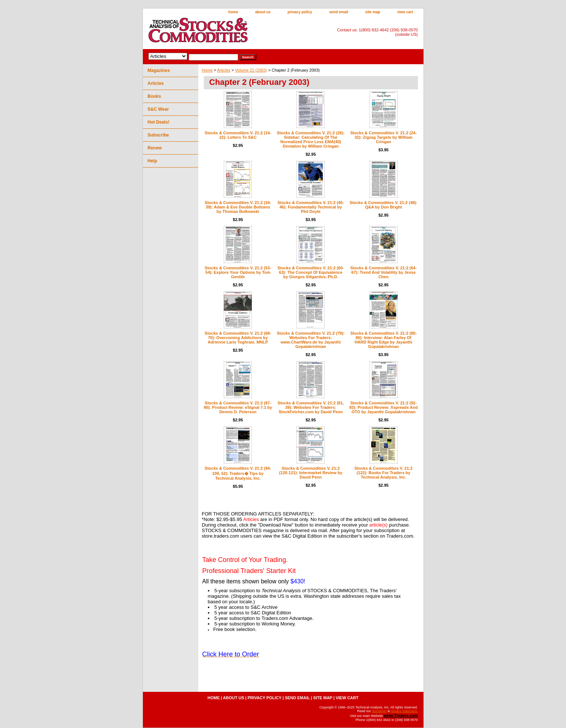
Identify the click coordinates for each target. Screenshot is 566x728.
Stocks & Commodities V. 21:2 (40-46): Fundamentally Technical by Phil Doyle (311, 207)
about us (263, 12)
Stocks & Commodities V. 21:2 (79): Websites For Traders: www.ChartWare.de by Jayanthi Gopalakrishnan (311, 340)
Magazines (159, 70)
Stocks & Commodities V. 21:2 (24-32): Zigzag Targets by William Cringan (384, 137)
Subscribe (158, 135)
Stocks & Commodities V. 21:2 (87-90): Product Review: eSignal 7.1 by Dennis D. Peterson (238, 407)
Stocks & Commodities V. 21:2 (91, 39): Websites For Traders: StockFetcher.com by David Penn (311, 407)
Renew (155, 148)
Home (207, 70)
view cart (405, 12)
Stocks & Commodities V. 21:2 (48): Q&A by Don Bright (384, 205)
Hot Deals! (159, 122)
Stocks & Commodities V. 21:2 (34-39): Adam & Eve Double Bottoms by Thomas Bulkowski (238, 207)
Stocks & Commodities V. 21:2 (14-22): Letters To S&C (238, 135)
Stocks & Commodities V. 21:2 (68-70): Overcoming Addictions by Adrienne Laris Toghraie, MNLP (238, 338)
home (233, 12)
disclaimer (379, 711)
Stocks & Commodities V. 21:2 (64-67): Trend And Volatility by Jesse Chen (384, 272)
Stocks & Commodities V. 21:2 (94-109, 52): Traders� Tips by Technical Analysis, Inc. (238, 473)
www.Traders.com (401, 715)
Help (152, 161)
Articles (224, 70)
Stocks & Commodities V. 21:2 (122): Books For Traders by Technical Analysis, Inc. (383, 473)
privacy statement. (404, 711)
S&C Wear (158, 109)
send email (339, 12)
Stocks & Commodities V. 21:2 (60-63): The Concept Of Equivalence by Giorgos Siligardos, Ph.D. (311, 272)
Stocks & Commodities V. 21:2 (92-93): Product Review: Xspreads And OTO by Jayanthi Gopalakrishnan (383, 407)
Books (155, 96)
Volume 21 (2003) (251, 70)
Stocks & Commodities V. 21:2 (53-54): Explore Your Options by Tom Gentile (238, 272)
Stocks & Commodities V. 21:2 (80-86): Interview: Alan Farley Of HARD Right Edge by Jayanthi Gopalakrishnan (384, 340)
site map (373, 12)
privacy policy (300, 12)
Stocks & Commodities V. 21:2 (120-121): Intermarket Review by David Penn (311, 473)
